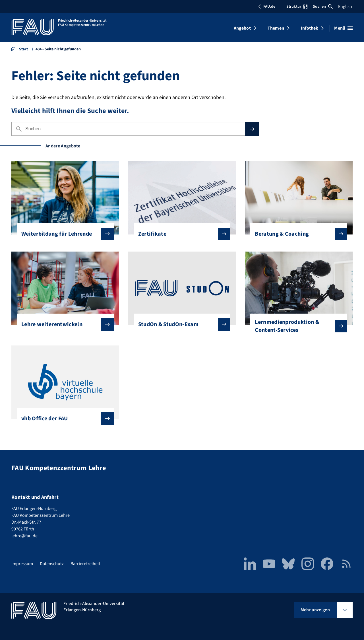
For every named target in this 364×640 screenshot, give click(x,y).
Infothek (310, 28)
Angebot (242, 28)
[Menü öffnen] (343, 28)
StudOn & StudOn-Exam (180, 324)
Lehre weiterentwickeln (63, 324)
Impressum (22, 564)
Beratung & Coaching (296, 234)
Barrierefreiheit (85, 564)
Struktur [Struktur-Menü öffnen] (297, 7)
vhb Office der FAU (63, 419)
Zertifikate (180, 234)
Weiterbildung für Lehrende (63, 234)
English (345, 7)
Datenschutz (52, 564)
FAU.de (267, 7)
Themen (276, 28)
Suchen (323, 7)
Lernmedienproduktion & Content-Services (296, 326)
